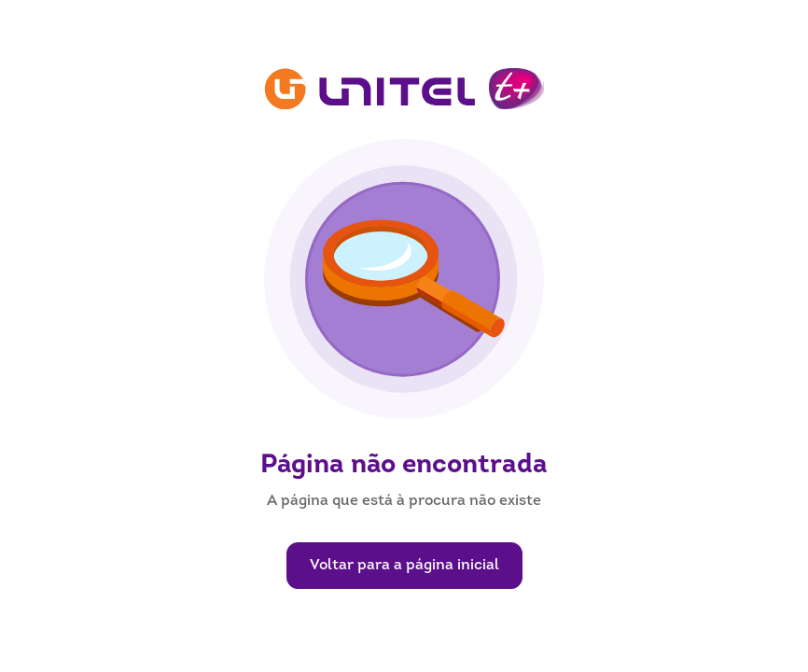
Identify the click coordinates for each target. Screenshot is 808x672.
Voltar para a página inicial (404, 566)
